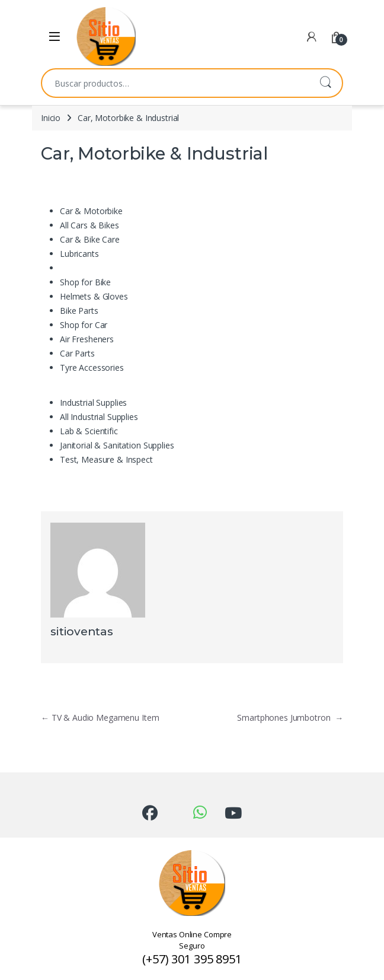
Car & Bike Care (90, 239)
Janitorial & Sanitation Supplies (117, 445)
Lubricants (79, 254)
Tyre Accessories (92, 367)
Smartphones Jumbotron (290, 717)
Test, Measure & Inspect (106, 459)
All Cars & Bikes (89, 225)
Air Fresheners (87, 339)
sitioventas (81, 631)
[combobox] (175, 83)
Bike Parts (79, 311)
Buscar (325, 83)
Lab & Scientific (89, 431)
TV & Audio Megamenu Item (100, 717)
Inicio (51, 118)
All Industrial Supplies (99, 417)
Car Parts (77, 353)
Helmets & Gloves (94, 296)
